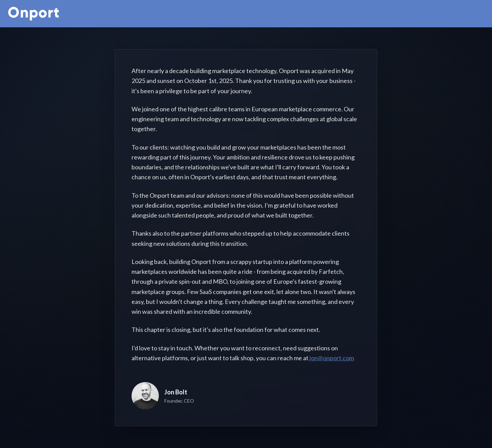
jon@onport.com (332, 358)
